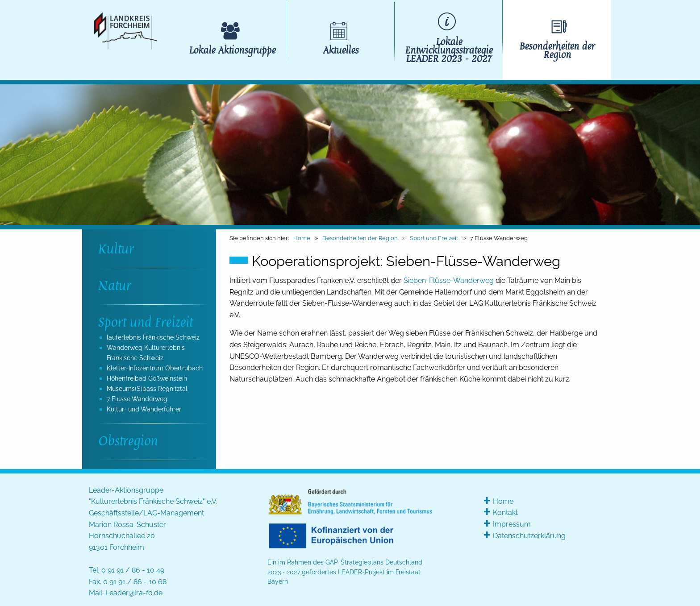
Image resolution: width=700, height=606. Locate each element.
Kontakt (505, 513)
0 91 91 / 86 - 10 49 (133, 570)
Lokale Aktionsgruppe (232, 50)
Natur (114, 286)
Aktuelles (341, 50)
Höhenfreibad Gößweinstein (147, 378)
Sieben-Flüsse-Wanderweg (449, 280)
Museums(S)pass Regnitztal (147, 388)
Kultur (116, 249)
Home (302, 238)
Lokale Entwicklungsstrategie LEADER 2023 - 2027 (449, 50)
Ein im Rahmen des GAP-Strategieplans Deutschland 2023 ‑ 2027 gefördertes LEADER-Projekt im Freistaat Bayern (345, 572)
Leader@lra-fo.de (134, 593)
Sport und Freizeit (145, 323)
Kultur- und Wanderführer (144, 409)
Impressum (512, 524)
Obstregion (128, 441)
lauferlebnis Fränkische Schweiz (153, 337)
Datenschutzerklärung (529, 536)
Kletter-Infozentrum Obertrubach (155, 368)
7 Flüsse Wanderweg (137, 399)
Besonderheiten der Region (557, 51)
